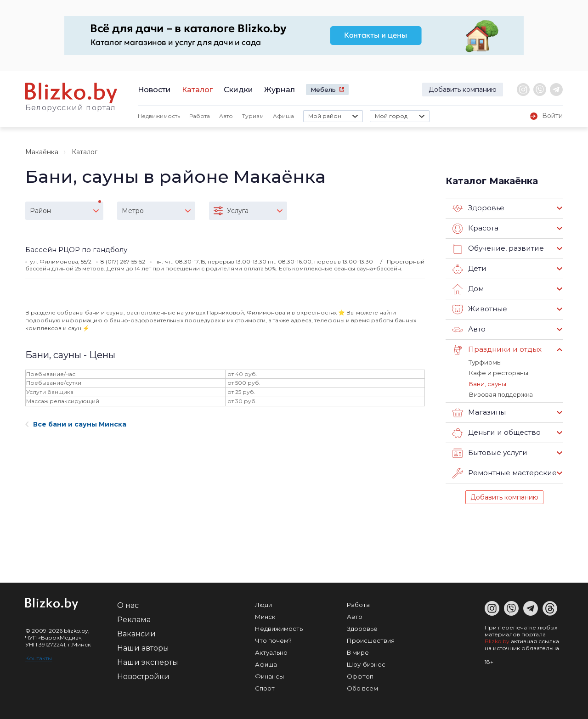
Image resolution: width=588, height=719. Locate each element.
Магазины (479, 412)
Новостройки (143, 676)
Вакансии (136, 633)
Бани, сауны (487, 383)
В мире (358, 652)
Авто (226, 116)
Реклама (134, 619)
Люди (263, 604)
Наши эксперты (148, 662)
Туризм (253, 116)
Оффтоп (360, 676)
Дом (468, 289)
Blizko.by (497, 641)
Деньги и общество (496, 433)
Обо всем (362, 688)
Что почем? (273, 640)
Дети (469, 269)
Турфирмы (485, 362)
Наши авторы (143, 648)
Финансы (269, 676)
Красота (475, 229)
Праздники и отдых (496, 350)
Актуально (271, 652)
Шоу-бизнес (366, 664)
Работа (200, 116)
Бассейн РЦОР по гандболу (76, 250)
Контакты (39, 658)
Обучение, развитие (498, 249)
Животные (480, 309)
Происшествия (371, 640)
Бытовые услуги (490, 453)
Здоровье (478, 208)
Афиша (283, 116)
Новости (154, 90)
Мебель (323, 90)
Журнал (280, 90)
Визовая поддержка (500, 394)
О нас (128, 605)
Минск (265, 616)
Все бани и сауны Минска (76, 424)
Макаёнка (42, 152)
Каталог (197, 90)
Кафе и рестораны (498, 373)
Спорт (265, 688)
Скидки (238, 90)
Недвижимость (159, 116)
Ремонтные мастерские (504, 473)
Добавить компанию (463, 90)
